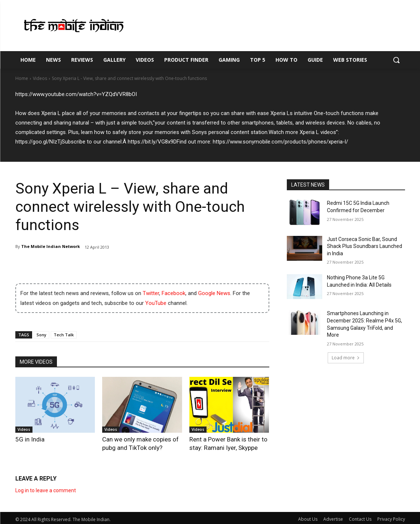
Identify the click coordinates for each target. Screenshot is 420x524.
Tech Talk (64, 335)
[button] (396, 60)
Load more (346, 358)
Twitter (151, 293)
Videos (40, 78)
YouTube (156, 303)
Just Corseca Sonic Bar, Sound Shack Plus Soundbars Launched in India (365, 246)
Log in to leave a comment (46, 488)
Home (22, 78)
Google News (214, 293)
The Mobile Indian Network (51, 246)
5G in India (26, 439)
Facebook (174, 293)
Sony (41, 335)
